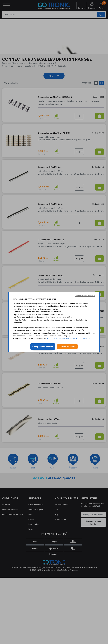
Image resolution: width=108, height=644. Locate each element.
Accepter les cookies (43, 346)
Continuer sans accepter (85, 296)
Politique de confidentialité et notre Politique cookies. (68, 338)
